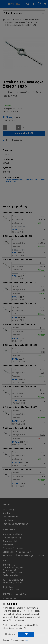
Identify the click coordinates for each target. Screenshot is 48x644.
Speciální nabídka (11, 517)
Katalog (6, 513)
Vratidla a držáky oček (31, 20)
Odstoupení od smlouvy (14, 548)
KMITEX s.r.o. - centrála (14, 594)
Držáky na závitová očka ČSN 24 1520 (21, 22)
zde (26, 640)
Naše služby (8, 510)
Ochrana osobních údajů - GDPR (17, 552)
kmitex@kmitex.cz (13, 582)
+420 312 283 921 (13, 580)
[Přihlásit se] (33, 4)
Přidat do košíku (24, 133)
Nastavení (10, 634)
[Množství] (12, 128)
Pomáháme (8, 520)
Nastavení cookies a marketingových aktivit (24, 555)
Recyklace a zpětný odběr (15, 524)
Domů (7, 20)
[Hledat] (28, 4)
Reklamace (8, 545)
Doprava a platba (11, 541)
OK (26, 634)
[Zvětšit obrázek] (24, 53)
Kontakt (7, 561)
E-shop (16, 20)
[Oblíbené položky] (39, 4)
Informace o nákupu (12, 534)
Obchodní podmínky (12, 538)
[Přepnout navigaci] (4, 4)
